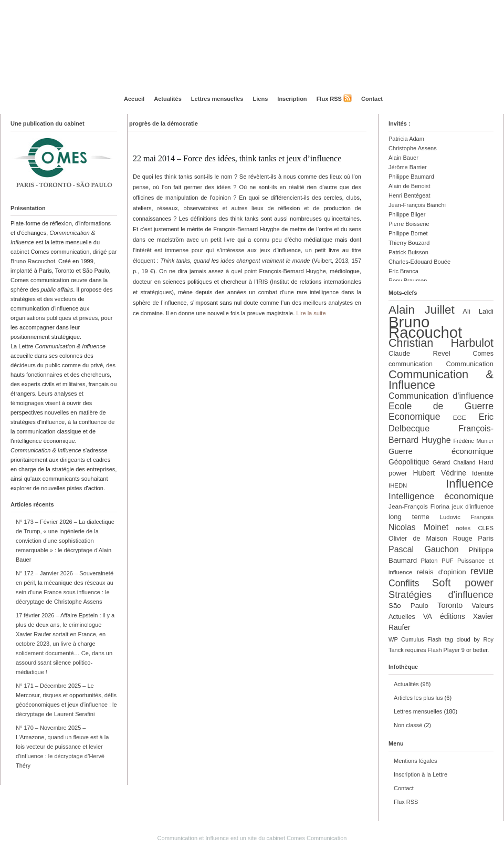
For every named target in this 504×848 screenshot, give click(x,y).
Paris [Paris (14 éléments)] (486, 538)
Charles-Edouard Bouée (419, 262)
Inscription (292, 99)
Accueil (134, 99)
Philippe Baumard (411, 177)
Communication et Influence (193, 838)
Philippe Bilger (407, 214)
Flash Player (444, 650)
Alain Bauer (403, 158)
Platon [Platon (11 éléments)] (429, 561)
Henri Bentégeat (409, 195)
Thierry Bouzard (409, 243)
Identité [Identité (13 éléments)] (483, 473)
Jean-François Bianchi (417, 205)
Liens (261, 99)
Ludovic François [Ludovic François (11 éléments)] (467, 517)
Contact (372, 99)
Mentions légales (416, 761)
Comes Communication (317, 838)
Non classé (408, 725)
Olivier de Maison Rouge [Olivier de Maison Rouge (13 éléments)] (430, 539)
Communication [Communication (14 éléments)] (470, 364)
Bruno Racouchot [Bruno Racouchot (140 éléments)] (425, 327)
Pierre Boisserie (409, 224)
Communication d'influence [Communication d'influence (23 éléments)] (441, 396)
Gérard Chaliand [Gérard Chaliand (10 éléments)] (454, 462)
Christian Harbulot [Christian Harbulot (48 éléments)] (441, 343)
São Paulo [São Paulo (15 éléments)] (408, 606)
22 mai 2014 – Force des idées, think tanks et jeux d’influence (237, 158)
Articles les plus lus (418, 698)
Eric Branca (403, 271)
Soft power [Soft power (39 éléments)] (463, 583)
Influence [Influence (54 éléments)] (470, 484)
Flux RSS (329, 99)
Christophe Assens (413, 148)
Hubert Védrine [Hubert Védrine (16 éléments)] (440, 473)
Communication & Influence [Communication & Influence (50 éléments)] (441, 380)
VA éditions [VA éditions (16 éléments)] (444, 616)
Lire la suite (311, 313)
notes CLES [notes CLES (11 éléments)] (475, 528)
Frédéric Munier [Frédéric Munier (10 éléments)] (474, 441)
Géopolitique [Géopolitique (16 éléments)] (409, 462)
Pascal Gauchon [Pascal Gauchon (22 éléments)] (424, 549)
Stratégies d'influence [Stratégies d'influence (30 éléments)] (441, 594)
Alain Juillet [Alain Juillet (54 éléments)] (422, 310)
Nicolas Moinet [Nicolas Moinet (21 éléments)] (418, 527)
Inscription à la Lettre (421, 774)
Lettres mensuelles (217, 99)
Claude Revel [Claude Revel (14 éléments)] (419, 353)
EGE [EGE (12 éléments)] (460, 418)
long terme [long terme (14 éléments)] (409, 517)
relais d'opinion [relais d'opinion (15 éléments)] (442, 572)
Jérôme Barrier (408, 167)
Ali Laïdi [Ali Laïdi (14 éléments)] (478, 311)
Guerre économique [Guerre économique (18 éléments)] (441, 451)
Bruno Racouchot (33, 261)
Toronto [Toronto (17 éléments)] (450, 605)
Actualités (168, 99)
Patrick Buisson (408, 252)
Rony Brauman (408, 281)
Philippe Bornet (408, 233)
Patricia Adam (406, 139)
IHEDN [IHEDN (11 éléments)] (398, 485)
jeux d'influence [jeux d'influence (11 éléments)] (473, 506)
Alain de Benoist (409, 186)
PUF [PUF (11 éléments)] (448, 561)
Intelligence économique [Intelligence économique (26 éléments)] (441, 496)
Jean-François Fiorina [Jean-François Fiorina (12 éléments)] (419, 506)
